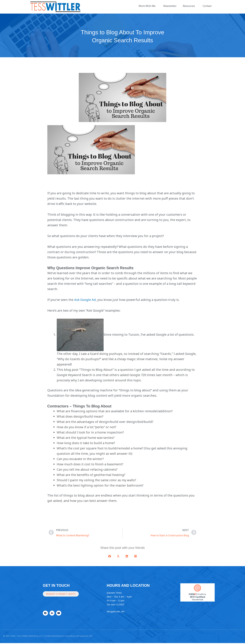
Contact (208, 6)
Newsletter (170, 6)
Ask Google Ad (85, 300)
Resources (190, 6)
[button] (110, 556)
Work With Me (148, 6)
